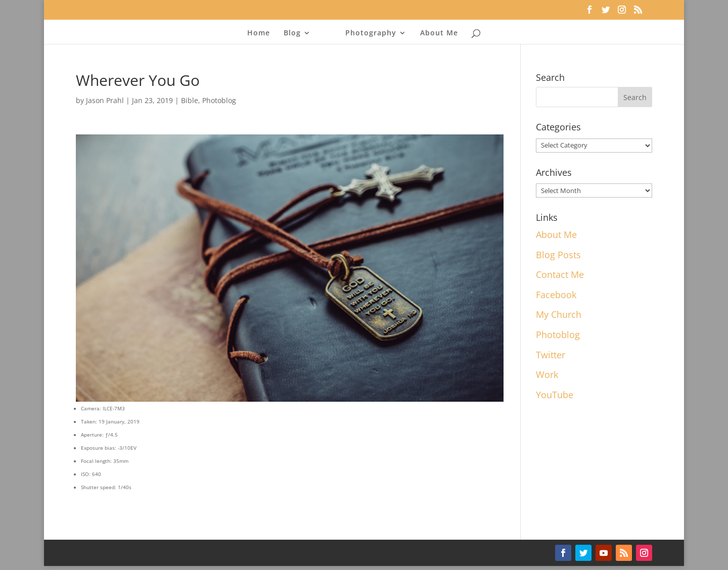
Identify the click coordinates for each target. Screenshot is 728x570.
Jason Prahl (105, 100)
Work (547, 374)
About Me (439, 33)
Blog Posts (558, 255)
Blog (292, 33)
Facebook (556, 295)
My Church (559, 314)
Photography (371, 33)
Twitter (551, 355)
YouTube (555, 395)
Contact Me (560, 274)
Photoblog (219, 100)
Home (259, 33)
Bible (190, 100)
